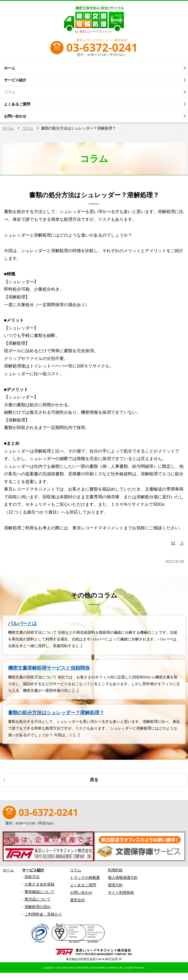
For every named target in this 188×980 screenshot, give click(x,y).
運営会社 (77, 900)
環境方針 (115, 885)
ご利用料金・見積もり (43, 914)
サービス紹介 (33, 870)
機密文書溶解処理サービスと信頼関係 (49, 668)
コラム (76, 870)
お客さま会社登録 (40, 884)
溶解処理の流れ (38, 907)
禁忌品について (38, 899)
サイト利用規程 (121, 892)
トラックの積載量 (85, 878)
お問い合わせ (81, 892)
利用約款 (115, 870)
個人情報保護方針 (123, 878)
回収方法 (32, 877)
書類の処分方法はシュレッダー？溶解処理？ (56, 713)
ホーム (8, 870)
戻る (94, 780)
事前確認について (40, 892)
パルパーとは (22, 624)
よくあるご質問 (83, 885)
